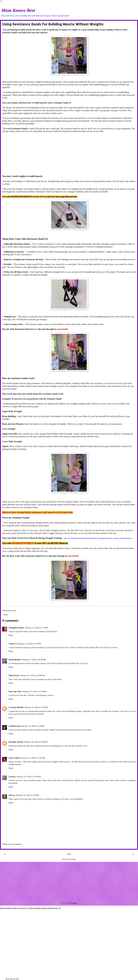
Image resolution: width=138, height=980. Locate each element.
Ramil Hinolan (15, 660)
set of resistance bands (17, 129)
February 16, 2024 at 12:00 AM (32, 675)
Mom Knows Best (18, 10)
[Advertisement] (69, 154)
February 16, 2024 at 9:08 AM (36, 742)
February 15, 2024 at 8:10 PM (29, 644)
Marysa (12, 795)
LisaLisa (12, 777)
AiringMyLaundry (16, 628)
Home (69, 854)
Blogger (74, 903)
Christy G (13, 644)
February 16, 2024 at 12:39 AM (34, 691)
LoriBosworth (14, 726)
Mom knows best (12, 979)
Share (6, 615)
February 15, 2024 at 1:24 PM (37, 628)
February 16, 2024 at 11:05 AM (29, 777)
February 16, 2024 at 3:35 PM (27, 795)
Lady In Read (14, 758)
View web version (69, 859)
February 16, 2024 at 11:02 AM (33, 758)
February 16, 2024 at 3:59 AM (36, 707)
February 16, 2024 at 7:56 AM (33, 726)
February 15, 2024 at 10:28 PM (34, 660)
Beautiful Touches (16, 742)
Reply (11, 635)
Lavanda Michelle (16, 707)
